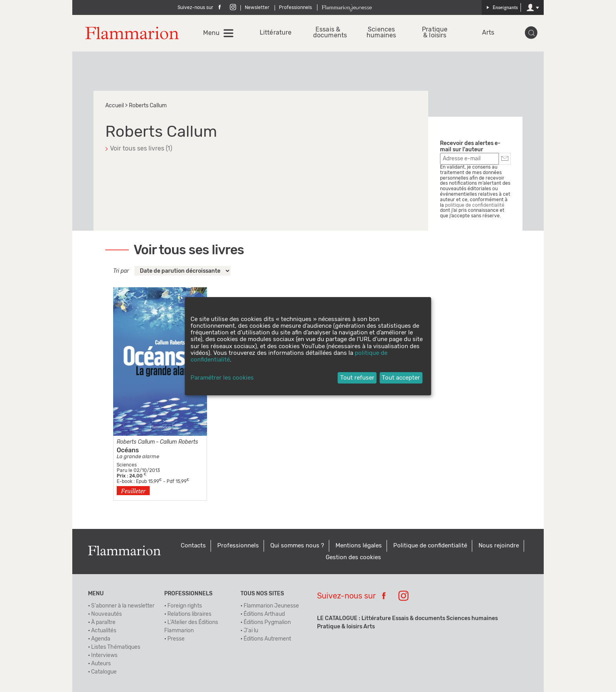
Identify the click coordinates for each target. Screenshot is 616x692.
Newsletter (257, 7)
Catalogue (104, 672)
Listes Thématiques (116, 647)
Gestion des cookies (353, 557)
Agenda (101, 639)
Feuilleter (133, 491)
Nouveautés (106, 614)
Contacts (193, 546)
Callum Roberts (179, 442)
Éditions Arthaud (264, 614)
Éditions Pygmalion (267, 622)
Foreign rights (185, 606)
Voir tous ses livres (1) (141, 149)
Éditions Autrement (267, 639)
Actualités (104, 631)
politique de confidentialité (475, 205)
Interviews (104, 655)
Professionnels (295, 7)
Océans (128, 450)
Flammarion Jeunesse (271, 606)
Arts (488, 33)
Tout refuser (357, 378)
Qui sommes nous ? (297, 546)
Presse (176, 639)
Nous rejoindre (499, 546)
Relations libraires (189, 614)
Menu (211, 33)
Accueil (115, 106)
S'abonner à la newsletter (123, 606)
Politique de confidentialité (430, 546)
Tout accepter (401, 378)
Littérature (274, 33)
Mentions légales (359, 546)
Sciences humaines (381, 33)
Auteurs (101, 664)
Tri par (121, 271)
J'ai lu (251, 631)
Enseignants (502, 7)
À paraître (103, 622)
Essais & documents (328, 33)
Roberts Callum (136, 442)
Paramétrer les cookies (222, 378)
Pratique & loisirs (435, 33)
